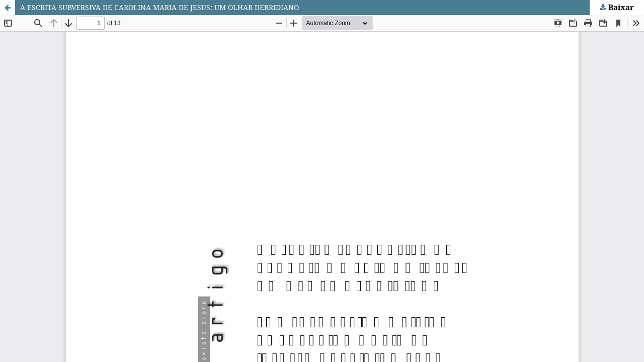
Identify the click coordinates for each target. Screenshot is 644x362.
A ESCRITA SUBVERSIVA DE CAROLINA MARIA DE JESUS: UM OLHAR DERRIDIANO (159, 7)
